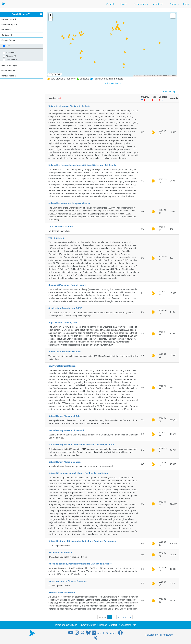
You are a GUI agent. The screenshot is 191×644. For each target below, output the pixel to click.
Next (125, 617)
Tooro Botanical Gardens (61, 226)
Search (111, 4)
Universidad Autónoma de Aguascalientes (69, 203)
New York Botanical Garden (62, 366)
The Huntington (56, 238)
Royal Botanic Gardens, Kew (63, 323)
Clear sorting (169, 92)
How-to (124, 4)
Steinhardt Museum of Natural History (67, 285)
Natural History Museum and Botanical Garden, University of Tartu (81, 445)
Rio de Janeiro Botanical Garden (64, 352)
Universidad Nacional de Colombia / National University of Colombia (82, 165)
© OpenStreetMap (163, 76)
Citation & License (98, 625)
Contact (113, 625)
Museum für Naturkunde (60, 552)
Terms (174, 76)
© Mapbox (151, 76)
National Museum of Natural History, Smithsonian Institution (78, 473)
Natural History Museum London (64, 462)
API (134, 625)
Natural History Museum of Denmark (66, 430)
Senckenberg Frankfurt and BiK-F (65, 308)
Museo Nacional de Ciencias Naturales (67, 581)
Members (159, 4)
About (174, 4)
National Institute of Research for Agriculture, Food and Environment (82, 541)
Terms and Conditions (66, 625)
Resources (141, 4)
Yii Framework (166, 635)
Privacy (83, 625)
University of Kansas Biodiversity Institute (69, 106)
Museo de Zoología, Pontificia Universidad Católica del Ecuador (80, 564)
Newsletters (125, 625)
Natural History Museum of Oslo (64, 416)
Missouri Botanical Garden (62, 592)
